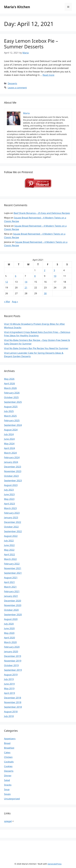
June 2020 (9, 628)
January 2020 (11, 651)
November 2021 (13, 568)
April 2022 (9, 554)
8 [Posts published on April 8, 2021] (35, 276)
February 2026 (12, 393)
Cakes (7, 752)
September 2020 (13, 614)
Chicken (8, 757)
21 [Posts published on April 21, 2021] (26, 287)
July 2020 (9, 624)
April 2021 (9, 582)
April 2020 (9, 638)
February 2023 (12, 513)
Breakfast (9, 748)
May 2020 (9, 633)
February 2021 (12, 591)
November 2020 (13, 605)
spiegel (8, 821)
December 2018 (13, 698)
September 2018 (13, 707)
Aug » (15, 301)
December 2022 (13, 522)
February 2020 (12, 647)
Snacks (8, 785)
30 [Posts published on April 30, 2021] (45, 293)
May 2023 (9, 499)
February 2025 (12, 420)
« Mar (7, 301)
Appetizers (10, 739)
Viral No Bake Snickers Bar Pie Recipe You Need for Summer (36, 348)
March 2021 (10, 587)
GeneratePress (55, 864)
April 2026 (9, 383)
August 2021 (11, 578)
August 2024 (11, 430)
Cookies (8, 766)
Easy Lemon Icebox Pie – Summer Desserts (31, 44)
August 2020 (11, 619)
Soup (7, 789)
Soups (7, 794)
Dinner (8, 776)
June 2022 (9, 545)
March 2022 (10, 559)
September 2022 (13, 531)
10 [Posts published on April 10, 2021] (55, 276)
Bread (7, 743)
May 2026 (9, 379)
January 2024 (11, 462)
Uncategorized (12, 799)
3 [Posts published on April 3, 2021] (54, 270)
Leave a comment (17, 88)
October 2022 (11, 527)
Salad (7, 780)
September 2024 (13, 425)
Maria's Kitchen (17, 7)
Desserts (12, 83)
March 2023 (10, 508)
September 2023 (13, 480)
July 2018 (9, 716)
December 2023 (13, 467)
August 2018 (11, 712)
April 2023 (9, 504)
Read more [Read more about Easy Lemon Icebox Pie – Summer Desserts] (48, 75)
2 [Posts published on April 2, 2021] (45, 270)
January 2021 (11, 596)
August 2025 (11, 407)
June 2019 (9, 684)
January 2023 (11, 517)
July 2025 (9, 411)
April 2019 (9, 693)
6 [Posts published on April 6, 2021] (16, 276)
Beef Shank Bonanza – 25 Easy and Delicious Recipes (42, 213)
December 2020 (13, 601)
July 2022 (9, 541)
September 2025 (13, 402)
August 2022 (11, 536)
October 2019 (11, 665)
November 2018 (13, 702)
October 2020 (11, 610)
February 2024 (12, 457)
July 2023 (9, 490)
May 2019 (9, 688)
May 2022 (9, 550)
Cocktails (9, 762)
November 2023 (13, 471)
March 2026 (10, 388)
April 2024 (9, 448)
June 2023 (9, 494)
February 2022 (12, 564)
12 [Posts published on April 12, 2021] (7, 282)
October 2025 (11, 397)
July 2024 (9, 434)
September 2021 (13, 573)
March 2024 (10, 453)
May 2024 (9, 444)
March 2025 (10, 416)
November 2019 (13, 661)
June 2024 (9, 439)
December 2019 (13, 656)
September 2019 (13, 670)
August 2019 (11, 675)
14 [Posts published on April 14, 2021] (26, 282)
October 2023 (11, 476)
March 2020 (10, 642)
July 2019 (9, 679)
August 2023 (11, 485)
